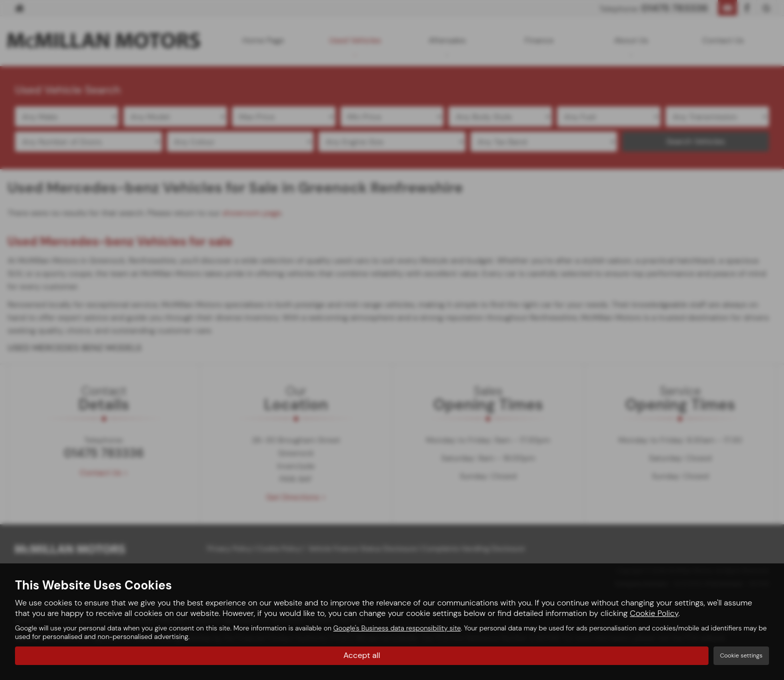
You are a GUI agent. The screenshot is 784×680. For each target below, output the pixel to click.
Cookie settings (741, 655)
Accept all (362, 655)
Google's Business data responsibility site (397, 628)
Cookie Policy (654, 613)
